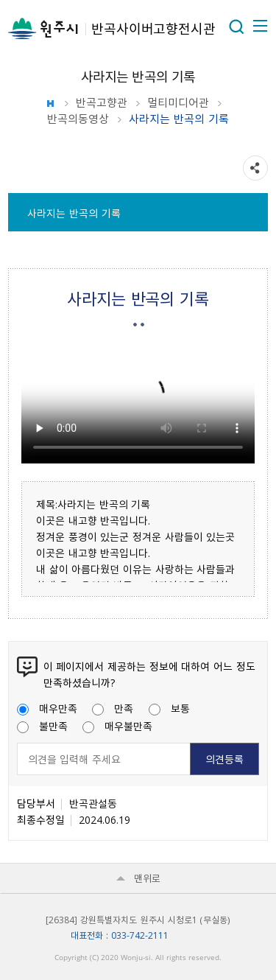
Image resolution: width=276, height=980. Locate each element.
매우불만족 (117, 726)
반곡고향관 (102, 102)
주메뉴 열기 (259, 26)
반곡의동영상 (78, 119)
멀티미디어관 (178, 102)
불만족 (42, 726)
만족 (113, 708)
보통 (169, 708)
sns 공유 (255, 168)
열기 (236, 27)
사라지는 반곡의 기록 (74, 213)
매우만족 (47, 708)
